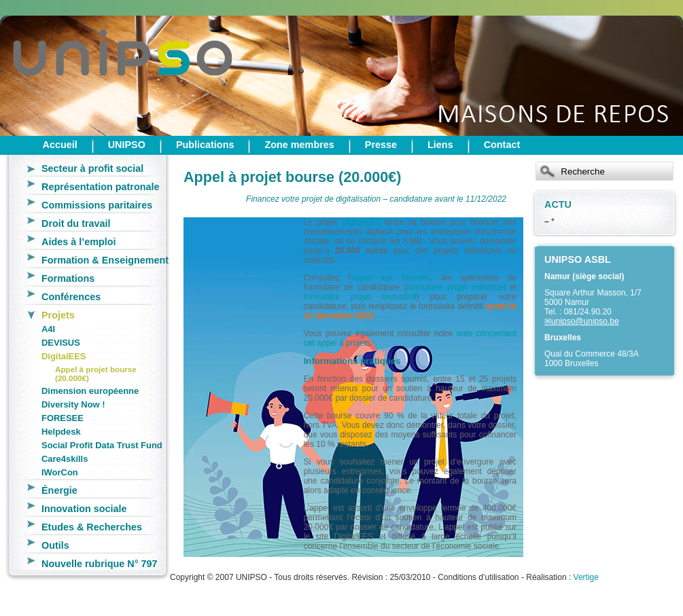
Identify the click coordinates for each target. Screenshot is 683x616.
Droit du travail (76, 223)
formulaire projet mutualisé (360, 297)
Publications (205, 145)
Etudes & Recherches (92, 527)
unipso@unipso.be (585, 321)
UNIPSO (127, 145)
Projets (58, 315)
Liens (440, 145)
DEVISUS (61, 343)
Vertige (586, 577)
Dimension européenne (90, 391)
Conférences (71, 297)
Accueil (60, 145)
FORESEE (63, 418)
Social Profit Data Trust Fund (102, 445)
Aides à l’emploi (79, 242)
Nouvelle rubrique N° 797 (100, 564)
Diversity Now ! (73, 404)
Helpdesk (61, 432)
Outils (55, 545)
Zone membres (299, 145)
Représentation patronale (101, 187)
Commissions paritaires (97, 205)
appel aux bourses (391, 278)
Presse (381, 145)
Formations (68, 278)
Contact (502, 145)
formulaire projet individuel (456, 287)
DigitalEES (64, 356)
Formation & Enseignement (105, 260)
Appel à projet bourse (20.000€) (96, 374)
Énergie (59, 490)
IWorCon (60, 472)
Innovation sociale (84, 509)
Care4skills (65, 459)
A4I (48, 329)
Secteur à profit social (92, 168)
